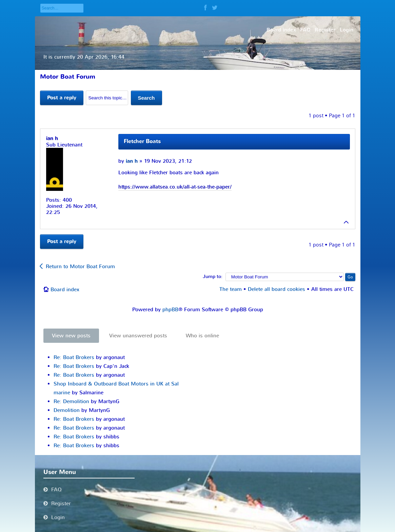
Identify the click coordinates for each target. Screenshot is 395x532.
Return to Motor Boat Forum (80, 267)
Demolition (67, 410)
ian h (132, 161)
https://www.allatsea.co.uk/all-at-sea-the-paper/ (175, 187)
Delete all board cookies (276, 289)
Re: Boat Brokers (74, 357)
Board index (65, 290)
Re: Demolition (71, 401)
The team (231, 289)
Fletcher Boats (142, 141)
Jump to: (213, 277)
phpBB (170, 310)
